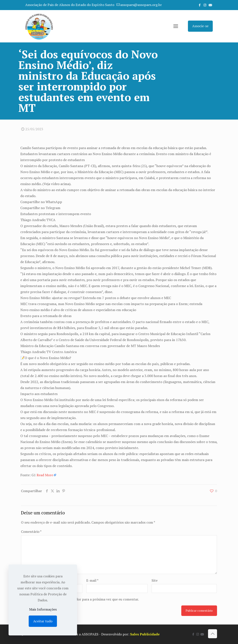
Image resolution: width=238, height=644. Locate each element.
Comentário (31, 532)
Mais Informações (43, 609)
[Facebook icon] (200, 5)
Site (155, 580)
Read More (45, 475)
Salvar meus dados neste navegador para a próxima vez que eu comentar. (83, 599)
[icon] (210, 5)
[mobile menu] (176, 26)
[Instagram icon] (205, 5)
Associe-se (200, 26)
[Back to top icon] (213, 634)
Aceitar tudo (43, 621)
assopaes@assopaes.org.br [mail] (141, 5)
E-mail (92, 580)
